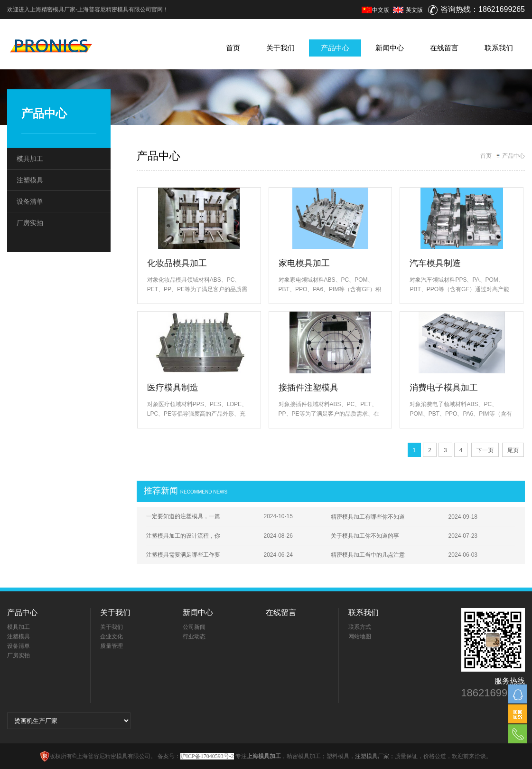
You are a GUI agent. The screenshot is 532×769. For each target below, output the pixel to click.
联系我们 (499, 48)
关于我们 (280, 48)
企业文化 (112, 636)
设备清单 (30, 201)
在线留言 (444, 48)
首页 (233, 48)
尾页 (513, 450)
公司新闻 (194, 627)
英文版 (414, 10)
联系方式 (360, 627)
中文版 (375, 10)
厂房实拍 (30, 223)
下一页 (485, 450)
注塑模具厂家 (372, 756)
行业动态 (194, 636)
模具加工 (30, 159)
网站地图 (360, 636)
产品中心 (335, 48)
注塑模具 (30, 180)
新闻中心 (390, 48)
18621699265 (493, 693)
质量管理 (112, 646)
